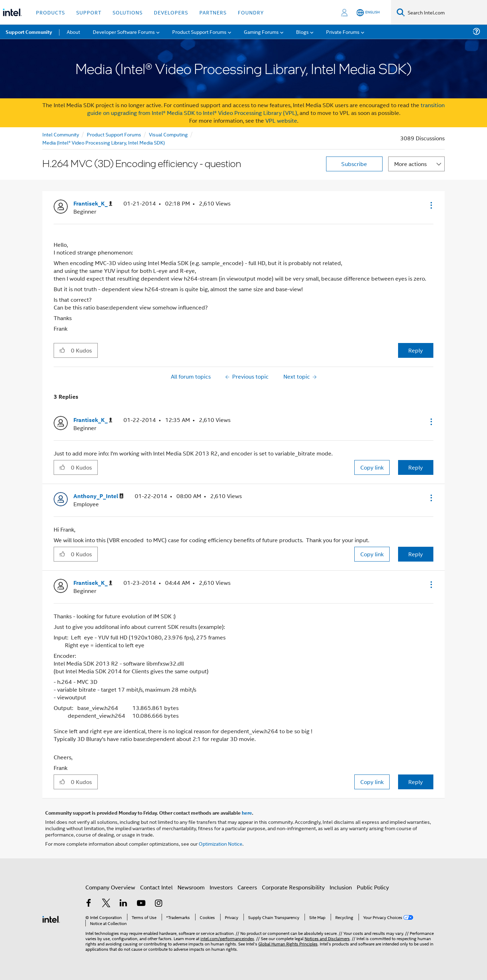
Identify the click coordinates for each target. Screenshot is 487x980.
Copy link (372, 467)
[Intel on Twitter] (106, 904)
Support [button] (89, 12)
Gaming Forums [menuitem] (261, 32)
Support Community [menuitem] (29, 32)
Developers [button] (171, 12)
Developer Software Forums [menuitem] (124, 32)
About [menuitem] (73, 32)
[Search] (401, 12)
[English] (368, 13)
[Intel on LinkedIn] (124, 904)
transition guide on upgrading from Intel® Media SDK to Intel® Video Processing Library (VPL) (266, 109)
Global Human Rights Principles (288, 944)
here (247, 813)
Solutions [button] (128, 12)
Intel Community (61, 134)
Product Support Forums (114, 134)
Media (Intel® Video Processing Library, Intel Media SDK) (104, 142)
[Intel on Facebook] (89, 904)
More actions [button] (410, 164)
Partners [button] (213, 12)
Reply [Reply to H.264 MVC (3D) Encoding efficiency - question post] (416, 350)
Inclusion (341, 887)
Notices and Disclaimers (327, 938)
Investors (221, 887)
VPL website (281, 120)
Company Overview (110, 887)
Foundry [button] (251, 12)
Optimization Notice (221, 843)
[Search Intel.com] (446, 12)
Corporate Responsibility (293, 887)
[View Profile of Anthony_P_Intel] (98, 496)
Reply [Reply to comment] (416, 467)
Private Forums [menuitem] (343, 32)
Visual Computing (168, 134)
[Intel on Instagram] (158, 904)
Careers (247, 887)
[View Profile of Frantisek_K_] (93, 204)
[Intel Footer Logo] (51, 918)
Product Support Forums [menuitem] (199, 32)
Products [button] (50, 12)
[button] (431, 205)
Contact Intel (156, 887)
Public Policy (373, 887)
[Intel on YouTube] (141, 904)
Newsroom (191, 887)
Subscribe (354, 164)
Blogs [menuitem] (302, 32)
